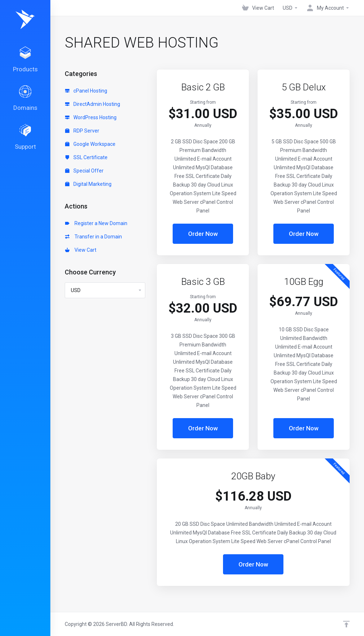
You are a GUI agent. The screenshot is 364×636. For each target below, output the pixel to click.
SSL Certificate (86, 157)
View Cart (81, 250)
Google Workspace (90, 144)
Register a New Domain (96, 223)
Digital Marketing (88, 184)
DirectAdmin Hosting (93, 104)
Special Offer (84, 171)
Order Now (203, 234)
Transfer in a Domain (94, 237)
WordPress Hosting (91, 117)
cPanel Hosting (86, 91)
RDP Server (82, 131)
